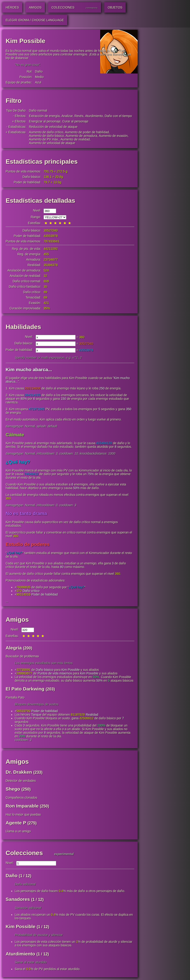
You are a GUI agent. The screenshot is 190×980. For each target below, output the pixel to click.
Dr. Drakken (19, 772)
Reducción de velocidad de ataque (53, 127)
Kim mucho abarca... (29, 370)
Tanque (36, 715)
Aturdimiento (94, 116)
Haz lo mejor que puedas (23, 815)
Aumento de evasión (113, 136)
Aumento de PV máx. (44, 139)
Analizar (67, 116)
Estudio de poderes (28, 545)
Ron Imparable (22, 806)
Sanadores (18, 900)
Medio (39, 77)
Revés (79, 116)
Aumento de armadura (81, 136)
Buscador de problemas (22, 657)
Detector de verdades (21, 781)
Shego (13, 789)
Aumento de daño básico (46, 136)
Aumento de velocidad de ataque (52, 143)
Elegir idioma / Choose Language (35, 20)
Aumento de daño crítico (46, 132)
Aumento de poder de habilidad (87, 132)
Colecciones (24, 853)
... (7, 602)
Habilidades (23, 327)
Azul (38, 82)
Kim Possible (71, 670)
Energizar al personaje (45, 121)
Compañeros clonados (21, 798)
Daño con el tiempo (118, 116)
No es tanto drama (26, 514)
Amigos (17, 620)
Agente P (16, 823)
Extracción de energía (44, 116)
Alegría (14, 648)
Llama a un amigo (18, 832)
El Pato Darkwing (25, 689)
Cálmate (15, 435)
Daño (39, 71)
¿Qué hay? (18, 462)
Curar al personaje (75, 121)
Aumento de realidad (75, 139)
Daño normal (38, 110)
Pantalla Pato (15, 698)
